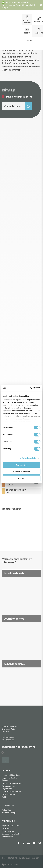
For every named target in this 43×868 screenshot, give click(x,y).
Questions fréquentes (12, 791)
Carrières (6, 828)
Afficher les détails (28, 458)
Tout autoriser (22, 465)
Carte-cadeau (8, 794)
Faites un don (8, 831)
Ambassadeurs (9, 786)
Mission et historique (11, 775)
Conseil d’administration (12, 783)
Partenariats (8, 837)
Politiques (6, 797)
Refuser (22, 478)
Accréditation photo (11, 813)
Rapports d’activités (11, 778)
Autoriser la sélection (21, 472)
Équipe (5, 780)
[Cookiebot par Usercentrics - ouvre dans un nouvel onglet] (31, 388)
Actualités (6, 810)
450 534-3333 (8, 737)
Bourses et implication (12, 834)
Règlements (7, 789)
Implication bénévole (11, 826)
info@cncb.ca (8, 740)
